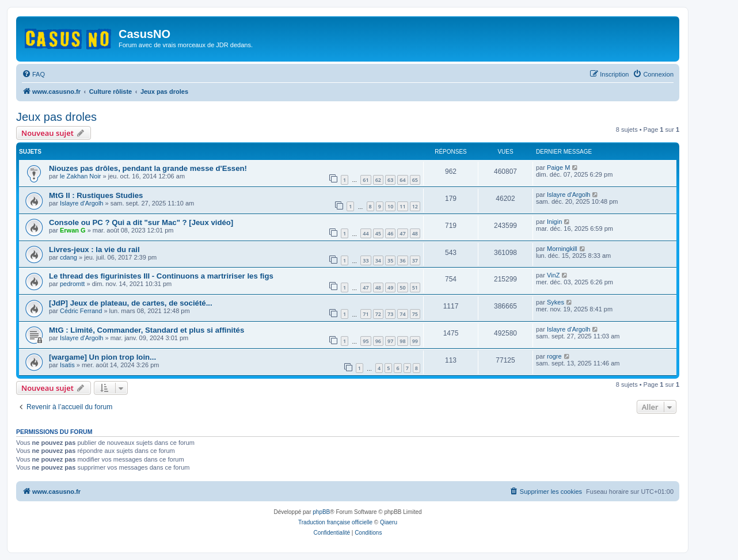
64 (402, 180)
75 (415, 314)
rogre (554, 356)
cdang (69, 257)
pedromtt (72, 284)
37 (415, 260)
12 (415, 206)
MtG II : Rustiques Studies (96, 195)
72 (378, 314)
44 (366, 233)
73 (390, 314)
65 (415, 180)
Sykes (556, 302)
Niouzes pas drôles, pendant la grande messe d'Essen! (148, 168)
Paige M (558, 167)
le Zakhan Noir (81, 176)
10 (390, 206)
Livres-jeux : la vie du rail (94, 249)
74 (402, 314)
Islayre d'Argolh (81, 203)
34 (378, 260)
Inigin (554, 222)
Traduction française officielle (335, 522)
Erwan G (73, 230)
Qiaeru (389, 522)
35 (390, 260)
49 (390, 287)
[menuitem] (33, 74)
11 (402, 206)
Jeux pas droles (56, 117)
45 (378, 233)
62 (378, 180)
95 (366, 341)
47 (402, 233)
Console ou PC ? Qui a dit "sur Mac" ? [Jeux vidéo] (141, 222)
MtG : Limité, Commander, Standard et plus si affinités (147, 330)
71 (366, 314)
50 (402, 287)
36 (402, 260)
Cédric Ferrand (81, 311)
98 (402, 341)
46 (390, 233)
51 (415, 287)
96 (378, 341)
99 (415, 341)
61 (366, 180)
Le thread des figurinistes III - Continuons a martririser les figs (161, 276)
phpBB (321, 512)
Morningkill (562, 249)
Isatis (67, 365)
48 (415, 233)
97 (390, 341)
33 (366, 260)
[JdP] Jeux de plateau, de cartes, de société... (131, 303)
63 (390, 180)
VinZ (553, 275)
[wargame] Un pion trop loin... (102, 357)
